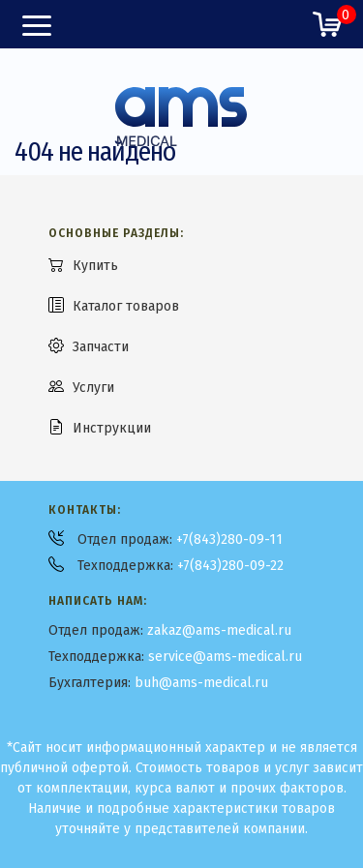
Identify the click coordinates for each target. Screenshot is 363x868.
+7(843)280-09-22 (230, 566)
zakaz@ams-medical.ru (219, 630)
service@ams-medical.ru (225, 657)
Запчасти (101, 347)
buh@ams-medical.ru (201, 683)
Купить (95, 266)
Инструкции (112, 428)
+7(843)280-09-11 (229, 539)
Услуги (93, 388)
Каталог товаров (126, 306)
